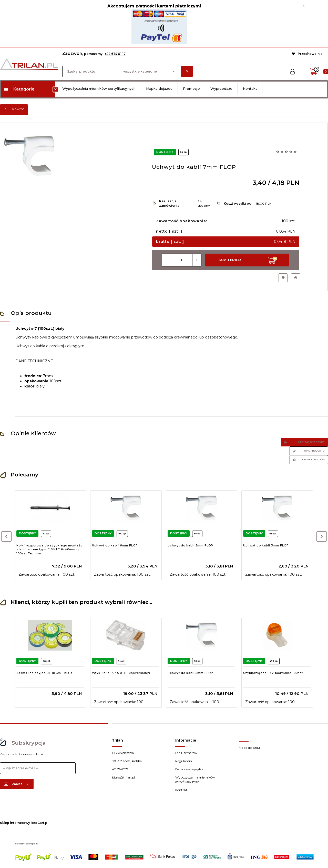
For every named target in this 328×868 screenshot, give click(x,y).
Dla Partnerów (186, 753)
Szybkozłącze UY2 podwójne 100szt (273, 673)
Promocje (191, 88)
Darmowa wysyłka (189, 769)
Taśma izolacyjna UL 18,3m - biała (44, 673)
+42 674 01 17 (115, 54)
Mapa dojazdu (249, 748)
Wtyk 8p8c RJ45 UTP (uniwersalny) (121, 673)
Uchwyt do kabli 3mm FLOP (266, 545)
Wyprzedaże (221, 88)
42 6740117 (120, 769)
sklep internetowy (15, 823)
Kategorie (19, 89)
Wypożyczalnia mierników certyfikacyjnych (99, 88)
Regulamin (184, 761)
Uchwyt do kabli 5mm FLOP (190, 545)
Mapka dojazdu (159, 88)
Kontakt (250, 88)
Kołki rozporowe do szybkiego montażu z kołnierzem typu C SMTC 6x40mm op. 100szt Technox (49, 549)
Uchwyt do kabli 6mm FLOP (115, 545)
